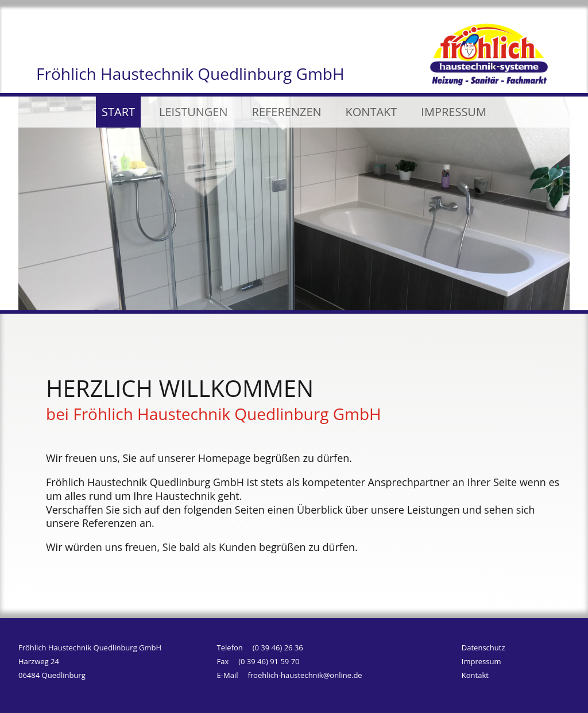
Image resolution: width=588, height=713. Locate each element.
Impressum (481, 663)
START (118, 112)
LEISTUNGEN (193, 112)
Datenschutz (483, 649)
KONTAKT (372, 112)
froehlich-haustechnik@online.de (305, 675)
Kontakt (475, 677)
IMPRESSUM (454, 112)
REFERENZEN (287, 112)
